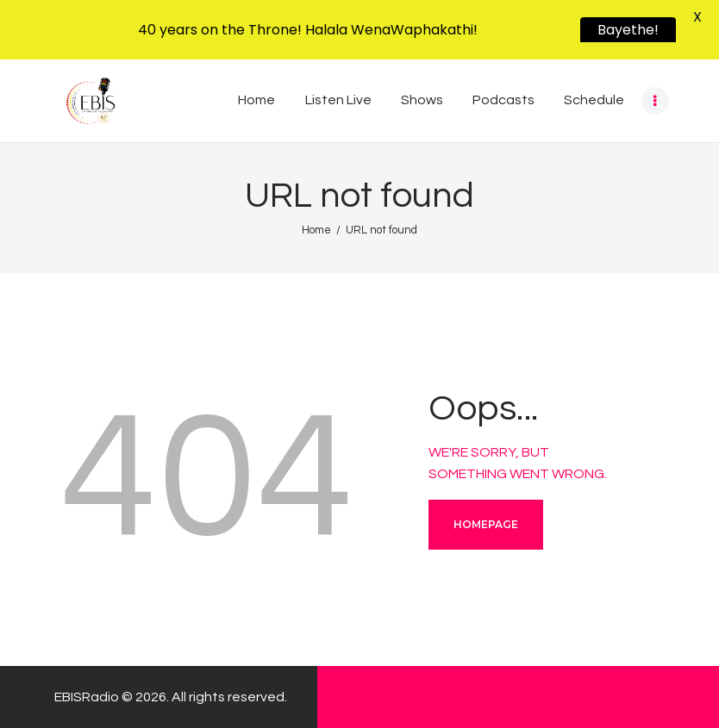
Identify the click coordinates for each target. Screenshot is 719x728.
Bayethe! (628, 30)
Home (316, 230)
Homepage (486, 524)
